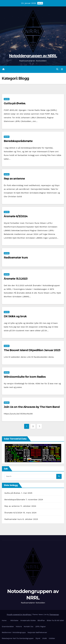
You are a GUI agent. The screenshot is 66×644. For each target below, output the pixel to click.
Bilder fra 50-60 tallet (55, 620)
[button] (57, 69)
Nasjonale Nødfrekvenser (37, 632)
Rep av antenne (14, 179)
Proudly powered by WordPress (19, 615)
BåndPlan (41, 620)
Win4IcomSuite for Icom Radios (25, 377)
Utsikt (45, 638)
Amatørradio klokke (28, 620)
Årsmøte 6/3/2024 (16, 216)
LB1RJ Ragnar (40, 627)
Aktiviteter (14, 620)
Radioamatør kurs (16, 258)
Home (4, 620)
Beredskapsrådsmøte (18, 141)
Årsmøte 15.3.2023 (16, 279)
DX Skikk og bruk (15, 316)
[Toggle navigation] (62, 69)
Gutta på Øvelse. (15, 103)
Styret (38, 638)
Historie (19, 627)
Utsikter (52, 638)
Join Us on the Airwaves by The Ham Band (32, 407)
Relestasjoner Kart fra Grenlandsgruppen (18, 638)
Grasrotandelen (8, 627)
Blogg (7, 99)
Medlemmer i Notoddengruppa (14, 632)
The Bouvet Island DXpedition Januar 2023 (32, 350)
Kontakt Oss (29, 627)
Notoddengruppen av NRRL (33, 56)
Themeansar (54, 615)
